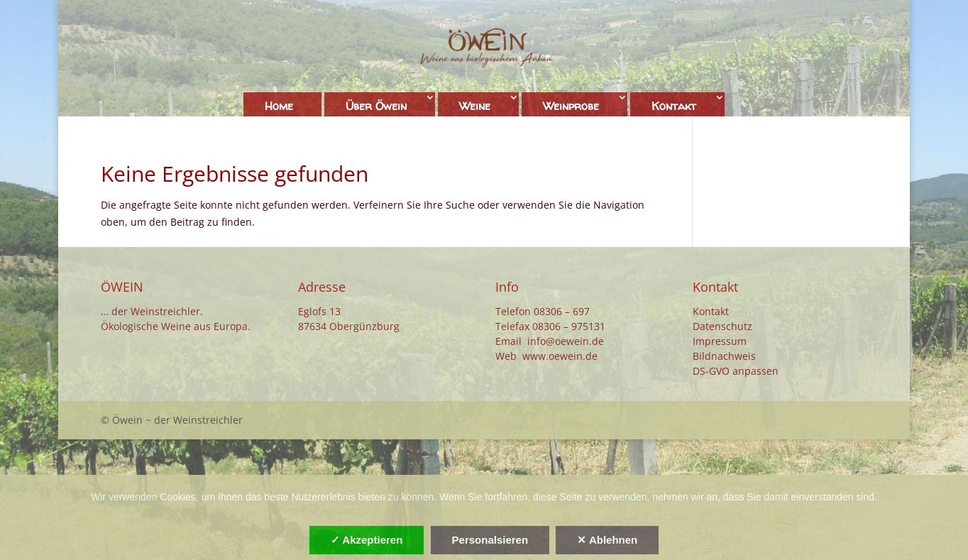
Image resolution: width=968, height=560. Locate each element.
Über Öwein (376, 106)
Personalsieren (490, 540)
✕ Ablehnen (607, 540)
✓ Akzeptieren (367, 540)
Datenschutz (722, 326)
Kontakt (674, 106)
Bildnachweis (724, 356)
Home (279, 106)
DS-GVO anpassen (736, 371)
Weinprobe (571, 106)
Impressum (720, 341)
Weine (475, 106)
